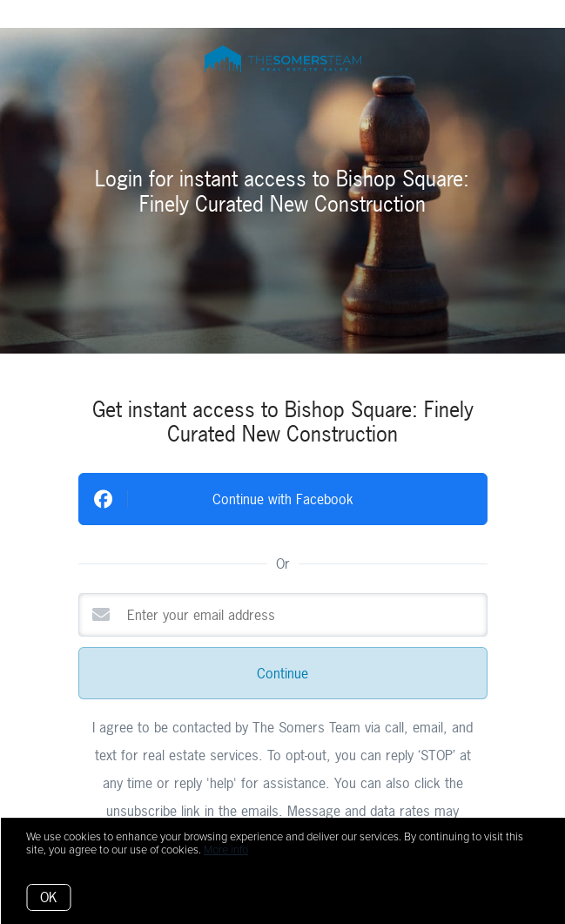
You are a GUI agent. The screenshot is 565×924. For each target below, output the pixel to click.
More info (226, 850)
